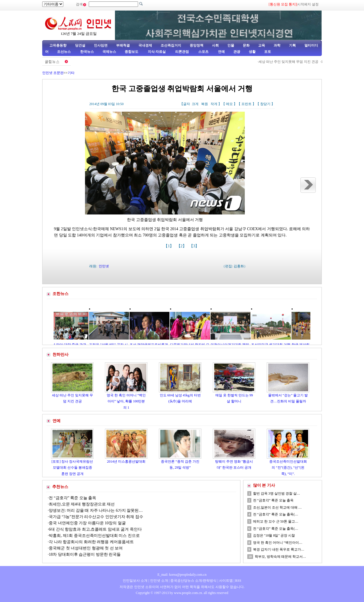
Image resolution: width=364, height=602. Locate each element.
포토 (268, 52)
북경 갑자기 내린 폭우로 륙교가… (279, 549)
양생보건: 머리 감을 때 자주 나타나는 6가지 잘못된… (96, 510)
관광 (237, 52)
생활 (252, 52)
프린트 (246, 104)
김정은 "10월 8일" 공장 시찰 (274, 535)
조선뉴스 (64, 52)
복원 (205, 104)
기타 (71, 73)
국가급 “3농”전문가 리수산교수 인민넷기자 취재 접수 (96, 517)
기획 (292, 45)
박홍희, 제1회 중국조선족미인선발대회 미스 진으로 (95, 536)
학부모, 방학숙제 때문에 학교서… (280, 557)
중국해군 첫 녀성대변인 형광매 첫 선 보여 (86, 548)
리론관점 (182, 52)
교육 (262, 45)
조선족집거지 (171, 45)
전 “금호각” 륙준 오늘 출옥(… (276, 514)
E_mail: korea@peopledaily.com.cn (182, 575)
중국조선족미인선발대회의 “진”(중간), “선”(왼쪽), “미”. (288, 468)
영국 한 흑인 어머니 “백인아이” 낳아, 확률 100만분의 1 (126, 401)
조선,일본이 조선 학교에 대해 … (277, 507)
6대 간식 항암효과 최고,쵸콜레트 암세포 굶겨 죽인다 (95, 529)
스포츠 (203, 52)
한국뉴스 (87, 52)
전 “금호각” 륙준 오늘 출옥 (72, 498)
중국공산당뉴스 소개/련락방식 (193, 581)
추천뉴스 (60, 487)
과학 (277, 45)
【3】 (195, 246)
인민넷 (104, 266)
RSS (238, 581)
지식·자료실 (157, 52)
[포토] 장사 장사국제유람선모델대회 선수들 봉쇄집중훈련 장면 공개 (72, 468)
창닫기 (265, 104)
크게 (195, 104)
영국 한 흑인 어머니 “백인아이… (278, 543)
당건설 (80, 45)
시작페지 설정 (308, 4)
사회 (215, 45)
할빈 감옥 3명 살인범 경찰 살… (277, 493)
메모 (229, 104)
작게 (214, 104)
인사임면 (101, 45)
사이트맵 (226, 581)
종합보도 (132, 52)
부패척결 (123, 45)
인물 (231, 45)
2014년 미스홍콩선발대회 (126, 461)
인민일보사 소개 (135, 581)
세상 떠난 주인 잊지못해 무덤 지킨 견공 (292, 62)
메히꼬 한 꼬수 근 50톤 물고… (276, 521)
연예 (221, 52)
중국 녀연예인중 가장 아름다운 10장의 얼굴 (87, 523)
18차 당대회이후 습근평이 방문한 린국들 (85, 554)
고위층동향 (58, 45)
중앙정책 (197, 45)
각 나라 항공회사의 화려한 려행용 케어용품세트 (91, 542)
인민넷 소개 (159, 581)
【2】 (182, 246)
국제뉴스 (109, 52)
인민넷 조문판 (53, 73)
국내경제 (145, 45)
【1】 (169, 246)
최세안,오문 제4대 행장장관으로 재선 (82, 504)
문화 (246, 45)
